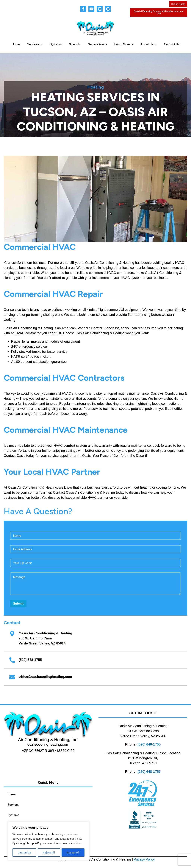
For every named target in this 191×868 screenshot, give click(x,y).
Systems (56, 44)
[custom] (100, 9)
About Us (147, 44)
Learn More (122, 44)
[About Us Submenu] (157, 44)
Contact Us (172, 44)
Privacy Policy (144, 859)
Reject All (49, 853)
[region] (48, 841)
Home (16, 44)
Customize (24, 853)
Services (33, 44)
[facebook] (83, 9)
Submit (18, 604)
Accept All (73, 853)
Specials (75, 44)
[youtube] (91, 9)
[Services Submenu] (43, 44)
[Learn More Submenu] (133, 44)
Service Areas (97, 44)
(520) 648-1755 (149, 744)
